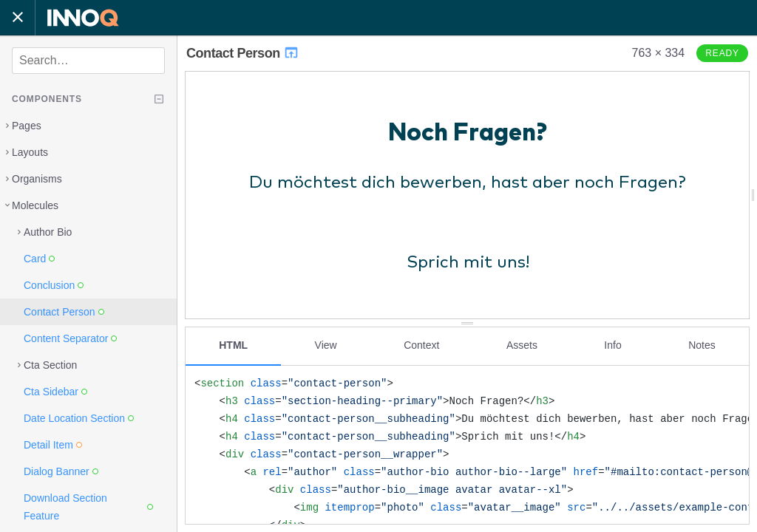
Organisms (37, 179)
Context (421, 345)
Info (612, 345)
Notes (702, 345)
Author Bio (48, 232)
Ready (722, 53)
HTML (233, 345)
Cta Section (50, 365)
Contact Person (243, 53)
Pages (27, 126)
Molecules (35, 205)
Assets (522, 345)
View (326, 345)
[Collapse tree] (159, 99)
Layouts (30, 152)
